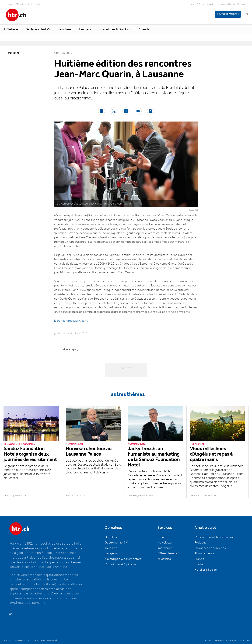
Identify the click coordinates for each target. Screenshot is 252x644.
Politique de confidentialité (46, 640)
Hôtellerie (11, 29)
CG (30, 640)
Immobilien (36, 4)
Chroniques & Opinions (115, 29)
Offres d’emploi (168, 553)
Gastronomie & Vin (38, 29)
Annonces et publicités (210, 548)
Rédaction (202, 543)
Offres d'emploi (22, 4)
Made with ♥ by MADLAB (239, 640)
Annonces (9, 4)
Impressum (20, 640)
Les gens (85, 29)
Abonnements (204, 553)
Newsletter (211, 4)
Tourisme (65, 29)
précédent (13, 53)
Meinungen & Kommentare (123, 559)
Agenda (144, 29)
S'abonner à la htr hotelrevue (214, 537)
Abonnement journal (226, 4)
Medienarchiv (243, 4)
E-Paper (200, 4)
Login (192, 4)
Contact (200, 564)
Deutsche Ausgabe (228, 14)
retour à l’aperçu (71, 349)
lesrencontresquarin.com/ (71, 321)
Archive (200, 559)
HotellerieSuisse (206, 570)
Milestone (164, 559)
